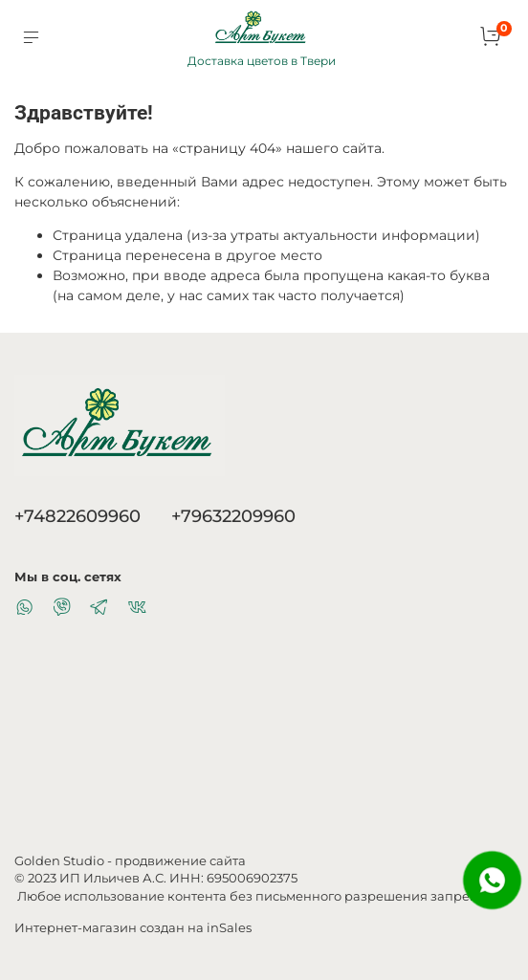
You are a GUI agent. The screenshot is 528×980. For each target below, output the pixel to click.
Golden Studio (59, 861)
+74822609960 (77, 516)
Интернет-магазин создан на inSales (133, 928)
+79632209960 (233, 516)
